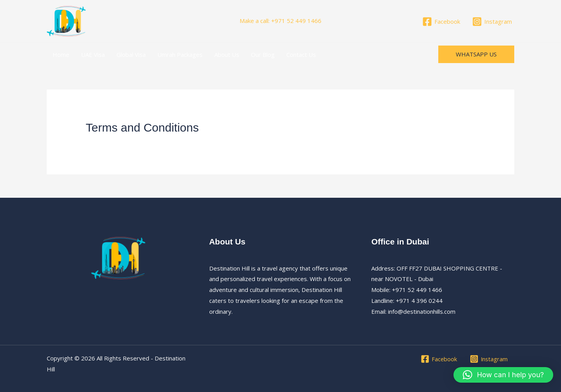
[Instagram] (492, 22)
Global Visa (131, 54)
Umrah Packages (180, 54)
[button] (476, 54)
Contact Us (301, 54)
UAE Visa (93, 54)
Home (61, 54)
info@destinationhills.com (422, 311)
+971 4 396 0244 (418, 301)
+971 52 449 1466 (296, 21)
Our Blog (263, 54)
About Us (227, 54)
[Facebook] (441, 22)
